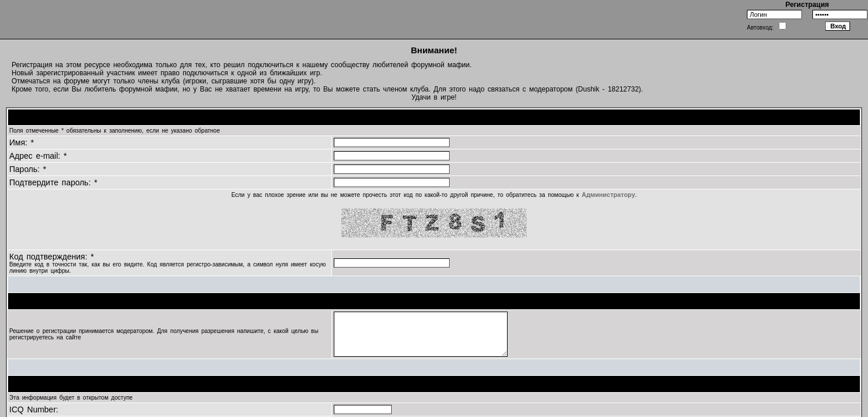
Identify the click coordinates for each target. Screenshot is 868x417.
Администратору (608, 195)
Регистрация (807, 5)
